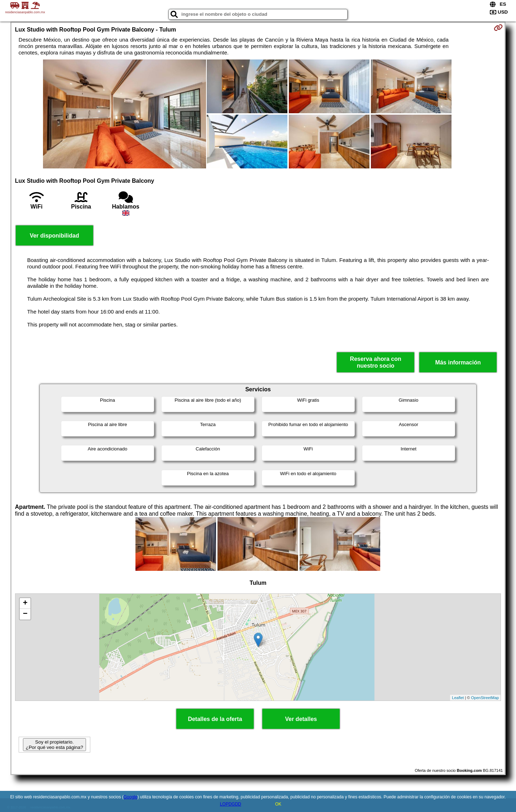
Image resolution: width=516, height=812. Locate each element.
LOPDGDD (231, 804)
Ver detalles (301, 719)
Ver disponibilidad (54, 236)
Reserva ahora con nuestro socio (376, 362)
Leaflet (458, 698)
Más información (458, 362)
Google (131, 797)
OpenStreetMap (485, 698)
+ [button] (25, 603)
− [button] (25, 614)
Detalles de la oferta (215, 719)
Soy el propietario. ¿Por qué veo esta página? (54, 745)
